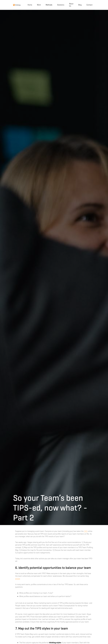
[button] (49, 5)
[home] (17, 5)
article (18, 579)
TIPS (86, 531)
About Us (71, 5)
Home (30, 5)
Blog (80, 5)
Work (39, 5)
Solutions (61, 5)
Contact (89, 5)
